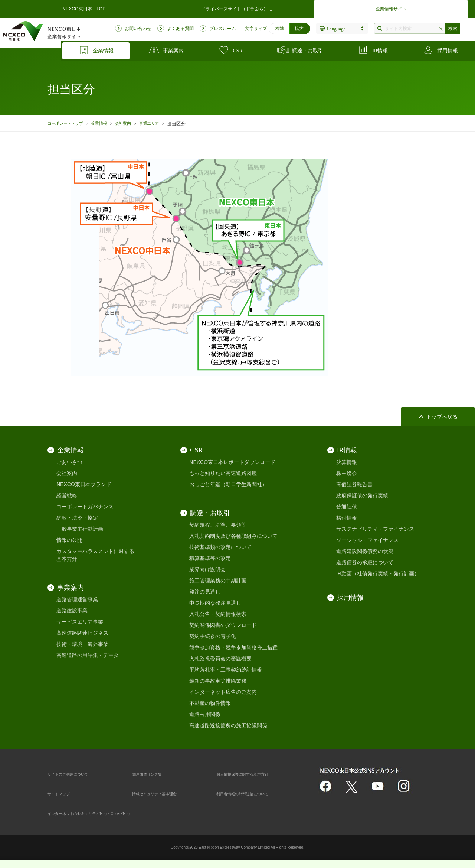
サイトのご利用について (76, 774)
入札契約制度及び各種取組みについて (233, 536)
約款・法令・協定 (77, 518)
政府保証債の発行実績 (362, 495)
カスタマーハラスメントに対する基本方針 (95, 555)
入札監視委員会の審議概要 (220, 659)
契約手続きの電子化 (213, 636)
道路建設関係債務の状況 (365, 551)
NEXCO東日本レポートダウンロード (232, 462)
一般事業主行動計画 (80, 529)
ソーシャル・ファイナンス (367, 540)
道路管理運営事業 (77, 599)
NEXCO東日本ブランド (84, 484)
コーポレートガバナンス (85, 507)
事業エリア (163, 123)
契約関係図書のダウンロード (223, 625)
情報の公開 (69, 540)
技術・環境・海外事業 (82, 644)
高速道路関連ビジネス (82, 633)
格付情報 (347, 518)
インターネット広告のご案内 (223, 692)
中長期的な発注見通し (215, 603)
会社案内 (134, 123)
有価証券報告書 (354, 484)
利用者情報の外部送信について (253, 793)
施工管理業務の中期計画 (218, 581)
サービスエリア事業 (80, 622)
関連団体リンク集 (153, 774)
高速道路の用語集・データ (88, 655)
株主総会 (347, 473)
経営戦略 (67, 495)
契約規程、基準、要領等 (218, 525)
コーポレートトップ (68, 123)
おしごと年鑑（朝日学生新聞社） (228, 484)
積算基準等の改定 (210, 558)
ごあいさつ (69, 462)
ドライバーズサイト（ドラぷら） (237, 9)
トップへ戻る (442, 417)
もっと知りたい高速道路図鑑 (223, 473)
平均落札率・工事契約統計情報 (226, 670)
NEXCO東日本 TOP (84, 9)
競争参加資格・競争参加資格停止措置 (233, 647)
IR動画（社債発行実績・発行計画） (378, 573)
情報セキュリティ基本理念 (163, 793)
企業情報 (107, 123)
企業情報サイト (391, 9)
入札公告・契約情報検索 (218, 614)
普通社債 (347, 507)
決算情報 (347, 462)
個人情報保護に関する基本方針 (253, 774)
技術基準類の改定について (220, 547)
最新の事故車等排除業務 (218, 681)
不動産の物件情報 (210, 703)
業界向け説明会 (207, 569)
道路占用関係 (205, 714)
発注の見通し (205, 592)
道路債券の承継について (365, 562)
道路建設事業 (72, 611)
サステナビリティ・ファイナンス (375, 529)
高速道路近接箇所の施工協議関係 (228, 725)
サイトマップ (63, 793)
